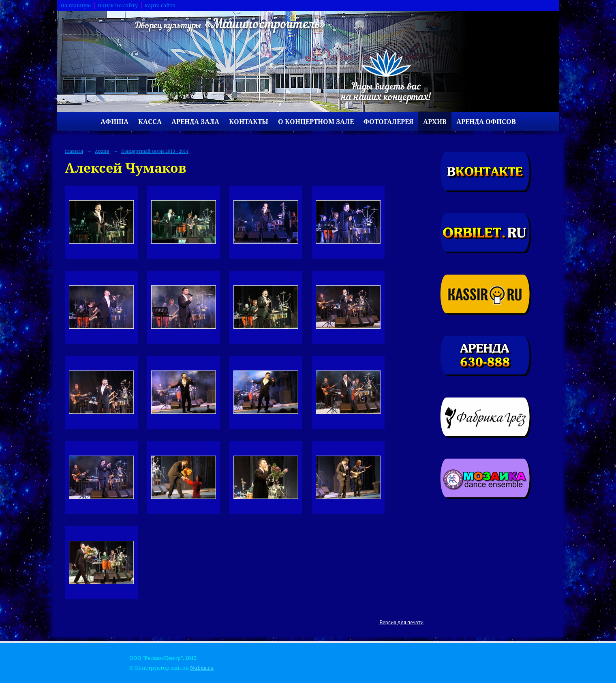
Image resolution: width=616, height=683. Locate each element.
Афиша (114, 122)
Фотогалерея (388, 122)
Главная (74, 151)
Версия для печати (401, 622)
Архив (435, 122)
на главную (76, 5)
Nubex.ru (202, 668)
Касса (150, 122)
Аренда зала (195, 122)
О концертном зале (316, 122)
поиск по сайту (118, 5)
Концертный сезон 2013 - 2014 (155, 151)
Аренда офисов (486, 122)
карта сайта (160, 5)
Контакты (249, 122)
